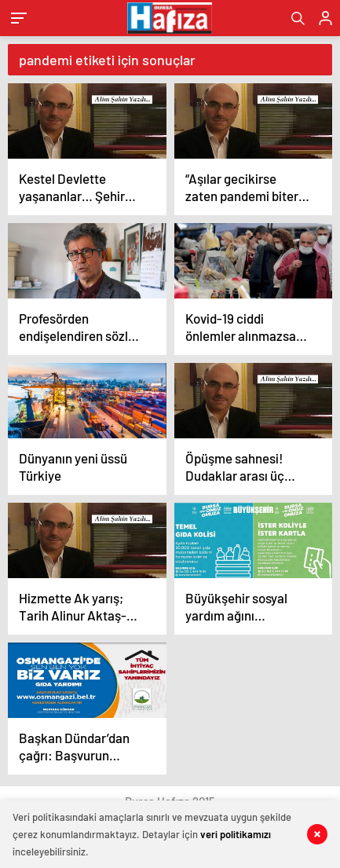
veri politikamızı (236, 834)
